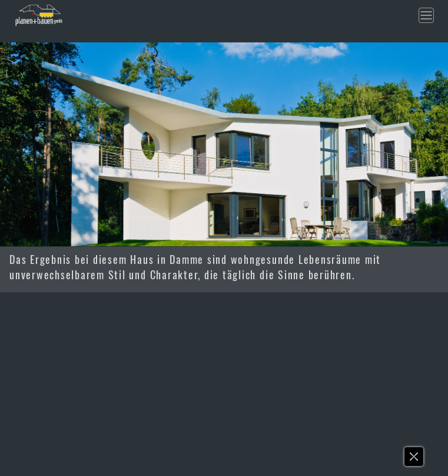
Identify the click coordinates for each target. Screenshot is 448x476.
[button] (414, 460)
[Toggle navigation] (426, 15)
